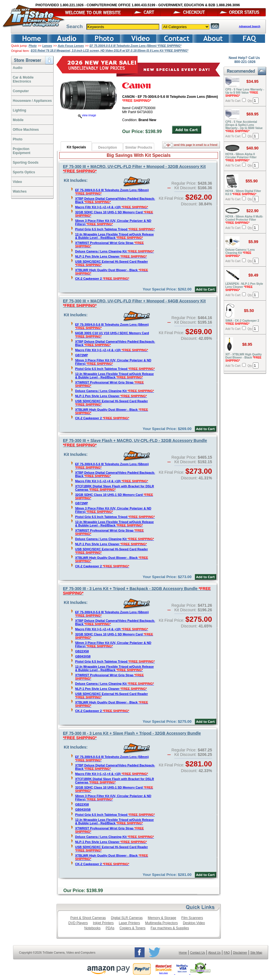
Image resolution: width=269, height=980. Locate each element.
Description (107, 147)
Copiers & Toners (132, 928)
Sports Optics (24, 172)
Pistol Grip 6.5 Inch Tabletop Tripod (115, 229)
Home (183, 952)
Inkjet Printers (103, 923)
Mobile (18, 120)
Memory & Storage (162, 918)
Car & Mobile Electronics (23, 79)
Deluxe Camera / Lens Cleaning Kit (115, 251)
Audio (18, 68)
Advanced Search (250, 26)
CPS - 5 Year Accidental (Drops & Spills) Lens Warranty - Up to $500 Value (244, 127)
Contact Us (198, 952)
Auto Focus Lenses (71, 46)
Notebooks (92, 928)
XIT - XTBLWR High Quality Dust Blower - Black (243, 358)
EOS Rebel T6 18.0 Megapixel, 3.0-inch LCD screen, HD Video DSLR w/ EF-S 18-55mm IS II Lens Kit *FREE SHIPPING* (109, 51)
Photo (33, 46)
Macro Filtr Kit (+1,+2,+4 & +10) (112, 207)
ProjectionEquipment (22, 151)
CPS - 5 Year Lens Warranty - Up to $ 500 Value (245, 93)
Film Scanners (192, 918)
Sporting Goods (26, 163)
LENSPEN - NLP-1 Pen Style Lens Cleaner (244, 287)
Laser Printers (129, 923)
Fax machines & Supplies (170, 928)
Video (17, 182)
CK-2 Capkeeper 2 (102, 279)
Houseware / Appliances (32, 101)
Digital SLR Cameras (127, 918)
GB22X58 (82, 651)
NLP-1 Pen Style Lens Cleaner (111, 256)
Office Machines (26, 130)
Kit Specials (76, 147)
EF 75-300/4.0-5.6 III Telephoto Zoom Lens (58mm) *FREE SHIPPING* (135, 46)
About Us (214, 952)
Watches (20, 191)
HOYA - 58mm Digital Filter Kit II (243, 193)
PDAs (110, 928)
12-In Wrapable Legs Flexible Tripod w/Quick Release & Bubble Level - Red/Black (114, 236)
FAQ (227, 952)
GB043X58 (83, 656)
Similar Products (139, 147)
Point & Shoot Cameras (88, 918)
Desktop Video (194, 923)
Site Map (256, 952)
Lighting (19, 110)
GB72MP (81, 355)
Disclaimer (240, 952)
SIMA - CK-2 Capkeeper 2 (242, 322)
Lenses (47, 46)
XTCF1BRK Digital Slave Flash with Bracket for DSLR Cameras (115, 488)
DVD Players (78, 923)
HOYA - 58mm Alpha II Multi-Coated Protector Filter (244, 220)
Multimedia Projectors (161, 923)
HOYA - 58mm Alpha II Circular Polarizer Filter (241, 157)
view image (87, 115)
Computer (21, 91)
